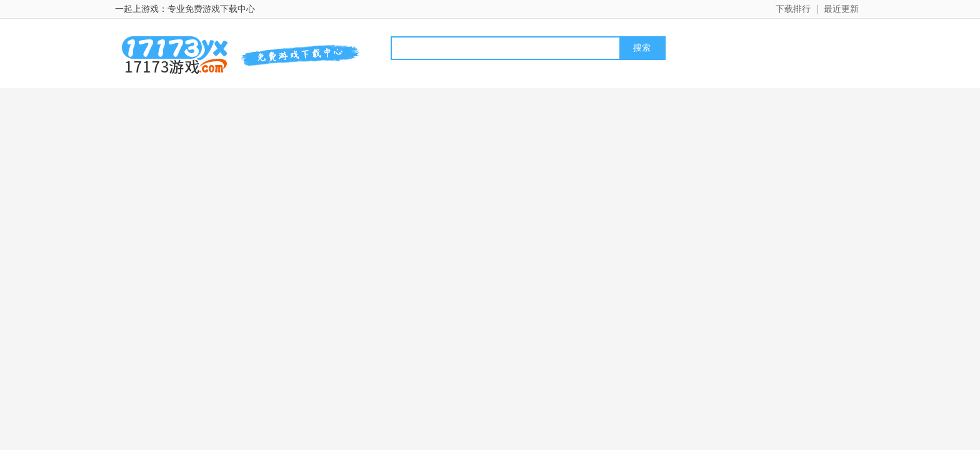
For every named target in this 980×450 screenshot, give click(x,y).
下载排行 (793, 9)
